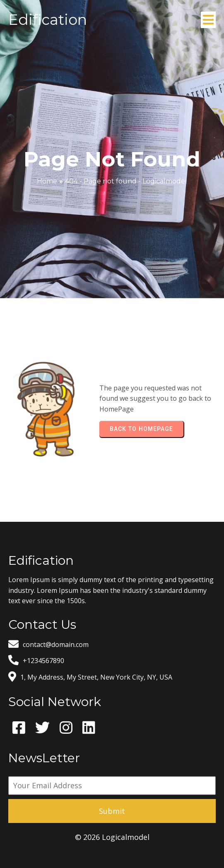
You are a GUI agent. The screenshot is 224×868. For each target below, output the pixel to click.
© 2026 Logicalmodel (112, 837)
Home (47, 181)
